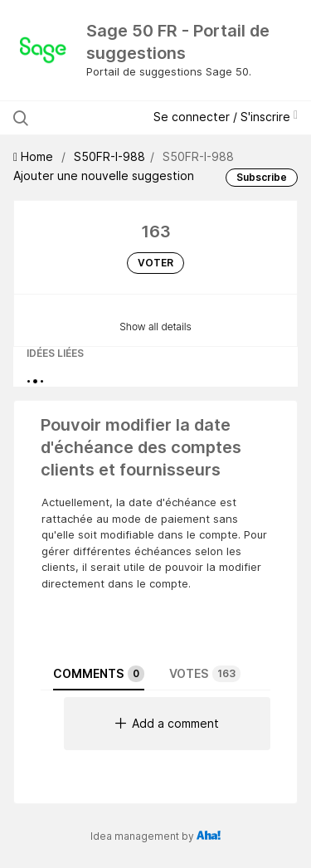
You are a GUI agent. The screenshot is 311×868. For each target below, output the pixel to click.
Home (35, 156)
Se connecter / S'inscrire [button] (226, 117)
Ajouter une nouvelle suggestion (104, 176)
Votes (205, 674)
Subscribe (262, 177)
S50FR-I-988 (109, 156)
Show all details (155, 327)
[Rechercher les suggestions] (84, 118)
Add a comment (167, 723)
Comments (99, 674)
